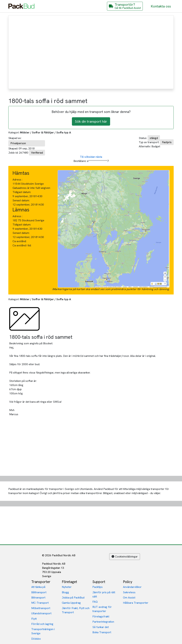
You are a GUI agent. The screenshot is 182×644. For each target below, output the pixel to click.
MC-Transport (40, 603)
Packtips (98, 587)
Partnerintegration (103, 622)
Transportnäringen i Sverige (43, 631)
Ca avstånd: (20, 241)
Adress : (17, 180)
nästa (99, 157)
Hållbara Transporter (136, 603)
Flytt (34, 619)
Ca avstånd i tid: (22, 245)
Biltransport (38, 598)
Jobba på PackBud (73, 598)
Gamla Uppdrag (71, 603)
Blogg (65, 592)
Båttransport (39, 592)
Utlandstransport (41, 613)
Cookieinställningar (125, 557)
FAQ (95, 602)
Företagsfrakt (101, 616)
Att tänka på (38, 587)
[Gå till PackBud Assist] (125, 6)
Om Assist (129, 598)
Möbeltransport (41, 608)
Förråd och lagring (42, 624)
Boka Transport (102, 632)
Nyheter (67, 587)
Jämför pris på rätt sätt (104, 594)
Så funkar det (101, 627)
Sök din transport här (91, 121)
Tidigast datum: (22, 192)
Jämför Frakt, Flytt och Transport (76, 610)
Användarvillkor (132, 587)
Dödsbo (36, 639)
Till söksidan (87, 157)
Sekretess (129, 592)
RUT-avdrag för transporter (102, 609)
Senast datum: (21, 200)
